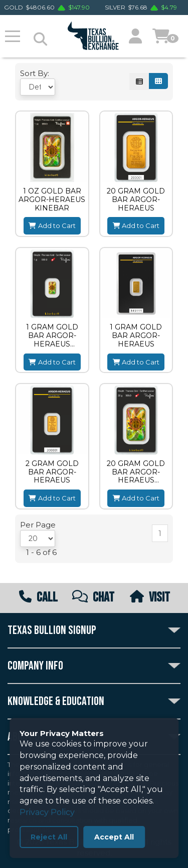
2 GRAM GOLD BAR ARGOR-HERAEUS (52, 472)
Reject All (49, 837)
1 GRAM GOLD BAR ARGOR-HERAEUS (136, 335)
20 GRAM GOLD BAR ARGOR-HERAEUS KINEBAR (136, 472)
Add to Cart (52, 225)
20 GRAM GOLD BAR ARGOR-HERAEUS (136, 199)
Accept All (114, 837)
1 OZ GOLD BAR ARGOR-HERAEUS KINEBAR (52, 199)
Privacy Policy (47, 812)
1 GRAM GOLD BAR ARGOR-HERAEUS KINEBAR (52, 335)
